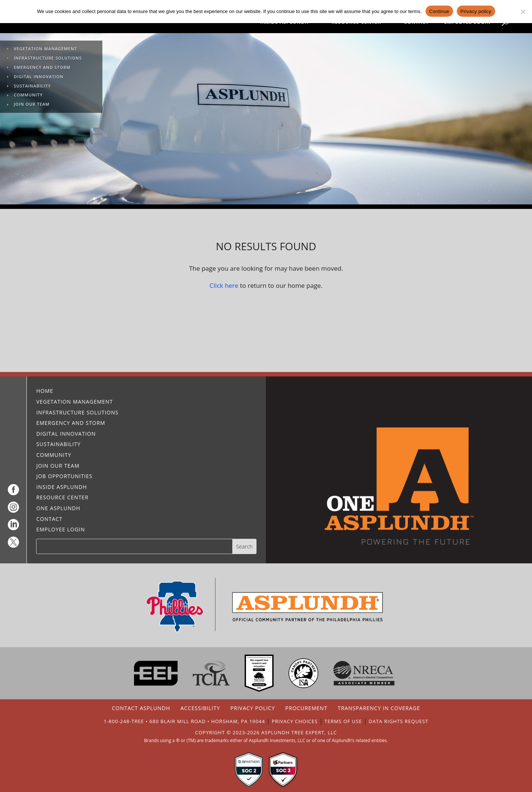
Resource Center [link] (356, 22)
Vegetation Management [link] (45, 49)
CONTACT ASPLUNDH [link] (141, 708)
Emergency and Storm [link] (42, 68)
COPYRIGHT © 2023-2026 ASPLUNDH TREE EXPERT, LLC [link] (266, 732)
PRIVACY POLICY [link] (253, 708)
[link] (13, 492)
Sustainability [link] (32, 87)
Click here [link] (224, 285)
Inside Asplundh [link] (284, 22)
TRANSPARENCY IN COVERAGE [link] (379, 708)
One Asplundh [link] (58, 509)
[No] (523, 12)
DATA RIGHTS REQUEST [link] (398, 721)
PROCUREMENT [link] (306, 708)
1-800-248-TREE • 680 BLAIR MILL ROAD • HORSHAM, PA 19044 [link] (184, 721)
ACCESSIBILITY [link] (200, 708)
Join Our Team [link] (32, 105)
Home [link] (45, 392)
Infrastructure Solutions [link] (48, 59)
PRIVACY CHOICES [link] (295, 721)
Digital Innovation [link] (39, 77)
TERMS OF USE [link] (343, 721)
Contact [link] (416, 22)
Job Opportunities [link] (64, 477)
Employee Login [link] (467, 22)
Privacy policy (476, 11)
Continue (439, 11)
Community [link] (28, 96)
